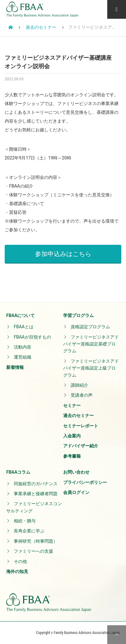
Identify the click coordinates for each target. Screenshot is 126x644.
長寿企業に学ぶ (29, 531)
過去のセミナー (78, 415)
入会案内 (72, 436)
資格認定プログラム (90, 327)
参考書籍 (72, 456)
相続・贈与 (25, 521)
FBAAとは (24, 327)
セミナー (72, 405)
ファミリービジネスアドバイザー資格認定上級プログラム (91, 368)
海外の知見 (17, 571)
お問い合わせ (76, 472)
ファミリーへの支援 (33, 551)
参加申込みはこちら (63, 254)
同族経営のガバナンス (36, 484)
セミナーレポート (81, 426)
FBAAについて (20, 315)
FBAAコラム (18, 472)
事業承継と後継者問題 (36, 494)
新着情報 (15, 367)
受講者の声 (82, 395)
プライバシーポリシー (85, 482)
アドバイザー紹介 (81, 446)
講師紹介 (79, 385)
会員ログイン (76, 492)
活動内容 (23, 347)
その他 (20, 561)
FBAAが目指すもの (32, 337)
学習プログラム (78, 315)
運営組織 (23, 357)
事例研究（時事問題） (36, 541)
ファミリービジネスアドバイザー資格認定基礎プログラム (91, 344)
